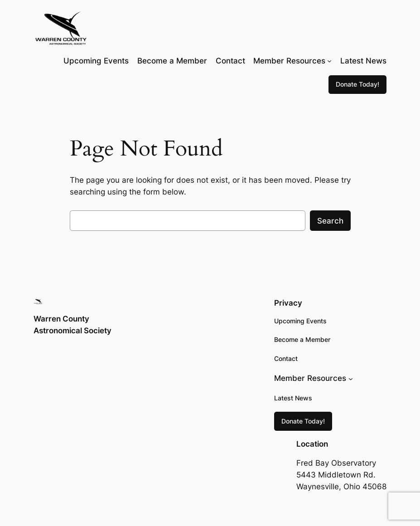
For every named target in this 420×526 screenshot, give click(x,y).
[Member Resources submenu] (329, 61)
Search (330, 221)
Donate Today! (357, 84)
